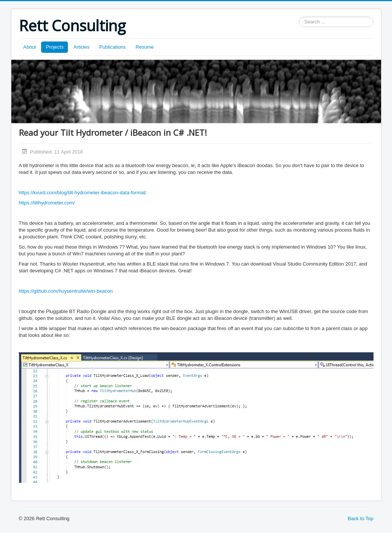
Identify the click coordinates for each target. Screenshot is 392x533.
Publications (112, 47)
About (30, 47)
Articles (81, 47)
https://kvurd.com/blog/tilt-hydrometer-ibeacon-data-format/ (83, 193)
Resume (145, 47)
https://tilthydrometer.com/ (47, 203)
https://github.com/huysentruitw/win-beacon (66, 291)
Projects (55, 47)
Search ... (299, 17)
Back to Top (361, 518)
